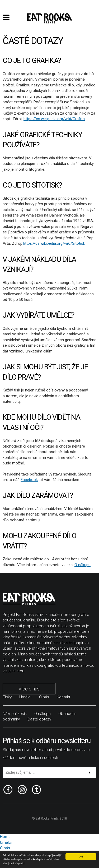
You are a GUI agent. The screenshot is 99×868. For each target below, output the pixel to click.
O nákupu (82, 565)
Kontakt (63, 697)
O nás (44, 697)
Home (5, 837)
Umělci (25, 697)
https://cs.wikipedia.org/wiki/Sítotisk (54, 243)
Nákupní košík (15, 714)
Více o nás (29, 689)
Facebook (29, 480)
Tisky (7, 697)
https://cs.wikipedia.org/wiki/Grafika (54, 119)
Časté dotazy (39, 719)
